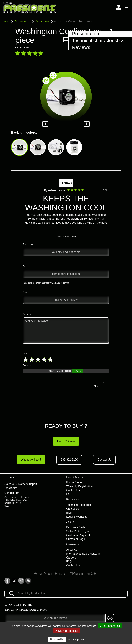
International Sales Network (83, 554)
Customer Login (76, 539)
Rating (26, 354)
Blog (69, 513)
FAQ (69, 494)
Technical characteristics (98, 41)
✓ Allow (77, 371)
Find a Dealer (74, 482)
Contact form (12, 493)
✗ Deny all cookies (67, 631)
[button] (66, 40)
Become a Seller (76, 527)
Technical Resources (79, 505)
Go (110, 618)
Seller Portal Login (77, 531)
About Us (72, 550)
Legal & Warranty (77, 517)
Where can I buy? (31, 460)
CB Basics (73, 509)
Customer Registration (80, 535)
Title (25, 292)
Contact (9, 477)
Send (97, 386)
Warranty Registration (79, 486)
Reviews (66, 183)
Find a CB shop (66, 441)
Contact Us (104, 460)
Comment (27, 314)
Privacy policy (76, 639)
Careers (71, 558)
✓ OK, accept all (110, 626)
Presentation (86, 34)
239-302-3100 (69, 460)
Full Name (28, 244)
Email (25, 266)
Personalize (57, 639)
